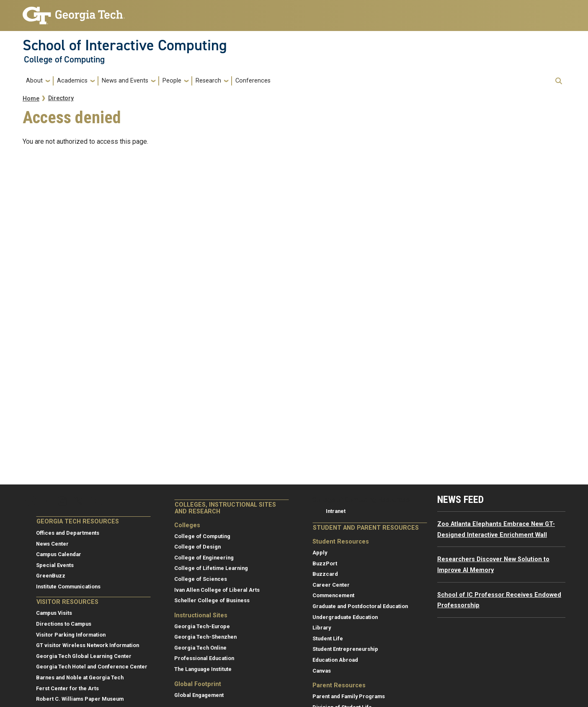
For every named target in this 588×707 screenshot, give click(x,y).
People (172, 81)
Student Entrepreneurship (345, 649)
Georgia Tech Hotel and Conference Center (92, 667)
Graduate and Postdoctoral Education (360, 606)
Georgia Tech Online (200, 648)
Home (31, 99)
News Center (52, 544)
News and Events (125, 81)
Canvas (322, 671)
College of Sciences (201, 579)
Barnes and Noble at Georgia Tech (80, 677)
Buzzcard (325, 574)
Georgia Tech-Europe (202, 626)
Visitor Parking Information (71, 635)
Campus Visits (54, 613)
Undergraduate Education (345, 617)
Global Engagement (199, 695)
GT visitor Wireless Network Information (88, 645)
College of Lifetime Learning (211, 568)
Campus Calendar (59, 554)
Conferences (253, 81)
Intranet (336, 511)
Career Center (331, 585)
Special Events (55, 565)
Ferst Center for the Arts (67, 688)
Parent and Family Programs (349, 696)
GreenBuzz (51, 576)
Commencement (333, 595)
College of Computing (64, 60)
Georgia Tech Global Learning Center (84, 656)
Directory (61, 98)
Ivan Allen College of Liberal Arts (217, 590)
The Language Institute (203, 669)
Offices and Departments (68, 533)
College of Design (197, 547)
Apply (320, 553)
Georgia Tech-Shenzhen (205, 637)
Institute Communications (68, 587)
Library (322, 628)
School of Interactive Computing (125, 45)
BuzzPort (325, 563)
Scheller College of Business (212, 600)
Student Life (328, 638)
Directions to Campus (64, 624)
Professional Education (204, 658)
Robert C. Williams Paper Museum (80, 699)
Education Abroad (335, 660)
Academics (72, 81)
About (34, 81)
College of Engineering (204, 558)
